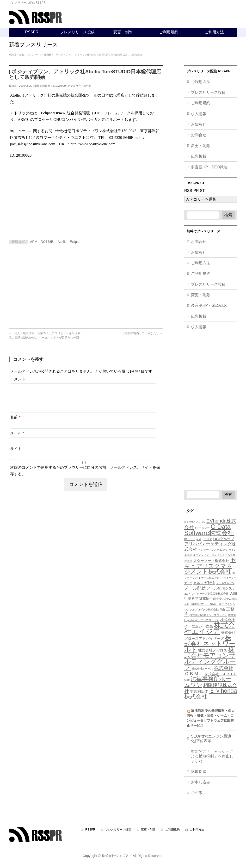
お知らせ (199, 124)
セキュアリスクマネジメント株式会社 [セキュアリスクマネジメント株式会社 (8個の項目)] (210, 566)
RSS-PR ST (194, 191)
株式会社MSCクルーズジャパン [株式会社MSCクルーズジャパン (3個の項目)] (208, 615)
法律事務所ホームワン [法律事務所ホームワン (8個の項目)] (208, 682)
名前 (15, 423)
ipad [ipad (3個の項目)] (198, 539)
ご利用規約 (201, 103)
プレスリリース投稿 (208, 92)
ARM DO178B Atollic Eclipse (55, 242)
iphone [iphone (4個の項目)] (207, 539)
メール (17, 439)
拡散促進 (199, 772)
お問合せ (199, 135)
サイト (16, 454)
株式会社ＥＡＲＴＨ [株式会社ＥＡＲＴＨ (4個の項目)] (221, 674)
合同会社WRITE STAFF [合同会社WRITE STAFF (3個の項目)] (204, 604)
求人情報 (199, 114)
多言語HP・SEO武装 (209, 167)
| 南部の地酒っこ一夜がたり (143, 333)
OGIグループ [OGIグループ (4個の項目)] (224, 539)
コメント (18, 379)
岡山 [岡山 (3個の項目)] (222, 609)
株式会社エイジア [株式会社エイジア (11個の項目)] (210, 628)
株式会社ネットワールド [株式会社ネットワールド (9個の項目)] (210, 644)
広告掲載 (199, 156)
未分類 (87, 86)
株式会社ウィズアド (117, 856)
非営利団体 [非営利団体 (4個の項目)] (199, 691)
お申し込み (201, 782)
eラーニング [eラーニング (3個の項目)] (202, 528)
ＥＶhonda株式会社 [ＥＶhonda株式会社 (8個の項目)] (211, 693)
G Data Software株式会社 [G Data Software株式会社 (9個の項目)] (209, 530)
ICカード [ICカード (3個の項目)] (190, 539)
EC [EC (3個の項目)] (204, 522)
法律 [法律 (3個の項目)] (187, 680)
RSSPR (90, 830)
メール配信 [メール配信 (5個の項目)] (195, 588)
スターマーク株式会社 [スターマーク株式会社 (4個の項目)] (211, 561)
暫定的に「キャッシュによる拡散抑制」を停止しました (212, 756)
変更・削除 (201, 146)
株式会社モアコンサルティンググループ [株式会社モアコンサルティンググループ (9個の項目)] (210, 658)
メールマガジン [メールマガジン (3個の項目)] (225, 583)
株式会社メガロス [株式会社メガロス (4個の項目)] (213, 650)
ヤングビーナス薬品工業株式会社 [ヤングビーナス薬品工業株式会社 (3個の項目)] (209, 594)
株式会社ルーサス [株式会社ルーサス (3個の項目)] (202, 669)
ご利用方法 (201, 82)
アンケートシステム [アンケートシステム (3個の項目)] (210, 550)
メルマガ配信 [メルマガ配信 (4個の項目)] (204, 583)
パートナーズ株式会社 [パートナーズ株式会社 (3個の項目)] (206, 578)
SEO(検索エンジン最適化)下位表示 (211, 739)
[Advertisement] (49, 197)
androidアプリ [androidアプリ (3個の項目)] (193, 522)
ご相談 (197, 793)
